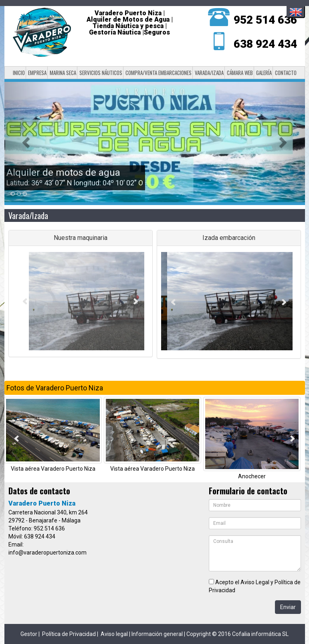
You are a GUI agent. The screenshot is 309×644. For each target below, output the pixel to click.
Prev (25, 301)
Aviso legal (114, 634)
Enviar (288, 607)
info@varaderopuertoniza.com (47, 553)
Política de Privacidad (69, 634)
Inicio (19, 73)
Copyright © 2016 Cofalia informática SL (237, 634)
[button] (27, 142)
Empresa (37, 73)
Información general (157, 634)
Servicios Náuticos (101, 73)
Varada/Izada (209, 73)
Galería (264, 73)
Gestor (29, 634)
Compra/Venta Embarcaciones (159, 73)
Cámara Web (240, 73)
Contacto (286, 73)
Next (136, 301)
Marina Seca (63, 73)
